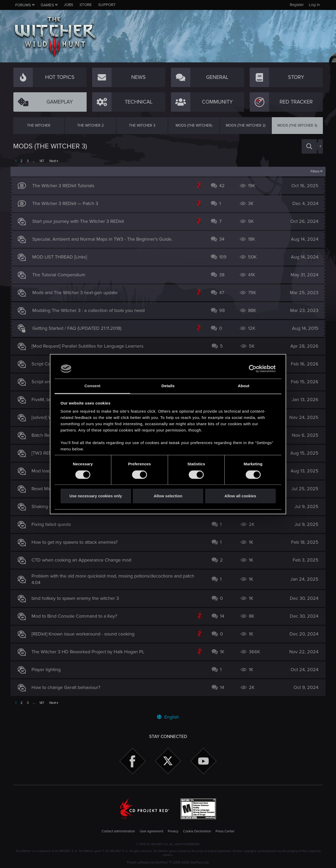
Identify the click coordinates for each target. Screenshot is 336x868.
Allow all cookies (240, 496)
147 (42, 161)
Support (107, 5)
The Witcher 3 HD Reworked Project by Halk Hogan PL (91, 652)
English (168, 717)
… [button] (34, 161)
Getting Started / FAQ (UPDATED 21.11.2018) (79, 328)
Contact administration (118, 831)
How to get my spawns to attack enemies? (77, 542)
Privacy (173, 831)
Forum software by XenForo (168, 862)
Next (53, 161)
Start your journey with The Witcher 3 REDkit (81, 221)
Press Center (225, 831)
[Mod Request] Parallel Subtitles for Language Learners (90, 346)
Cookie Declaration (197, 831)
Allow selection (168, 496)
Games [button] (47, 5)
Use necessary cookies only (96, 496)
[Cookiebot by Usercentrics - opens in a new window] (253, 369)
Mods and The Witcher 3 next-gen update (78, 293)
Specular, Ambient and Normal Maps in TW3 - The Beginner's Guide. (105, 239)
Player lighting (49, 670)
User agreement (151, 831)
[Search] (309, 146)
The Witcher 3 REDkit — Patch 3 (68, 203)
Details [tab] (168, 386)
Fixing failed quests (54, 524)
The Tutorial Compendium (61, 275)
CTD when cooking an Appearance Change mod (84, 560)
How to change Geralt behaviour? (69, 687)
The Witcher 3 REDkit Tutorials (66, 186)
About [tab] (244, 386)
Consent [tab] (93, 386)
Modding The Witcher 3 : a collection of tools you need (91, 310)
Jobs (69, 5)
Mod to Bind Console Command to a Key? (77, 616)
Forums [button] (23, 5)
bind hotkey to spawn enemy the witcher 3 (78, 598)
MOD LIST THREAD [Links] (62, 257)
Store (86, 5)
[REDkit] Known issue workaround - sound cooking (86, 634)
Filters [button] (312, 171)
